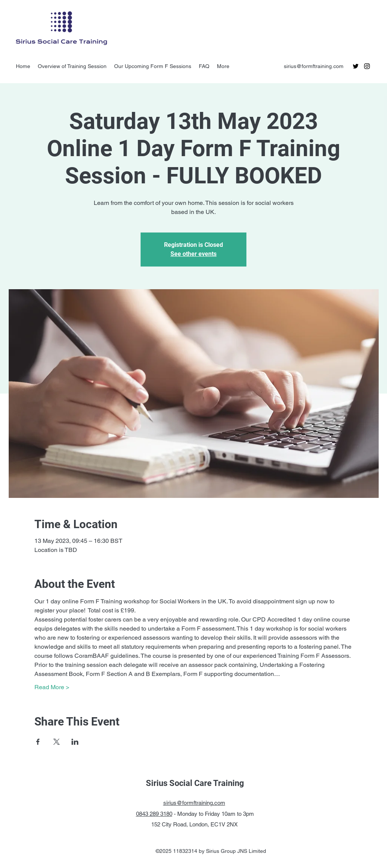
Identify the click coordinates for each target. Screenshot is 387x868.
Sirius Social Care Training (195, 783)
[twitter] (356, 66)
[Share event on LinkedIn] (75, 742)
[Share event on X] (57, 742)
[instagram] (367, 66)
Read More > (52, 687)
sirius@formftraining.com (314, 66)
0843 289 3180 (154, 814)
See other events (193, 254)
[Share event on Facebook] (38, 742)
